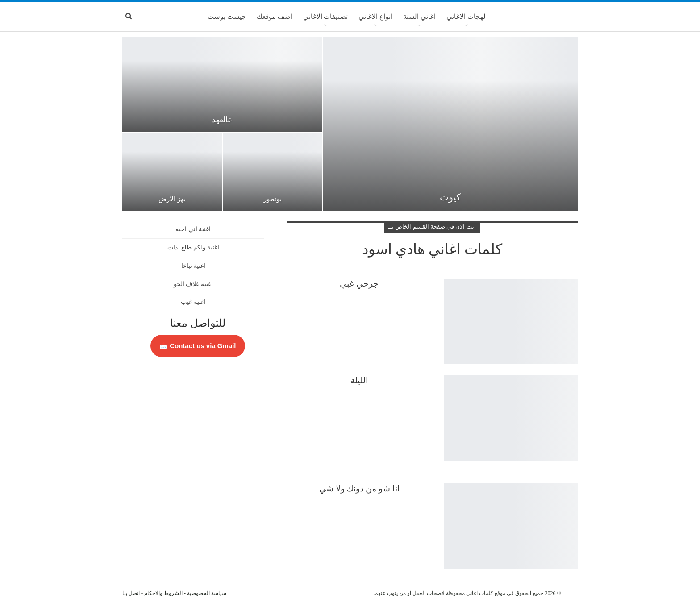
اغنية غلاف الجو (193, 284)
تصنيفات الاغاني (326, 17)
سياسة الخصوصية (207, 593)
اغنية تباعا (194, 266)
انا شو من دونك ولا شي (359, 489)
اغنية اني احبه (193, 229)
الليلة (359, 380)
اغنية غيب (193, 302)
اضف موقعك (275, 17)
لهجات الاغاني (466, 17)
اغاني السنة (419, 17)
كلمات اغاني (480, 593)
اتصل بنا (131, 593)
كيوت (450, 197)
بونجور (273, 199)
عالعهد (222, 120)
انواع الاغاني (375, 17)
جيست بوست (227, 17)
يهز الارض (172, 199)
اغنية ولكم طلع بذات (194, 247)
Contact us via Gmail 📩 (198, 346)
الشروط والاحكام (163, 593)
